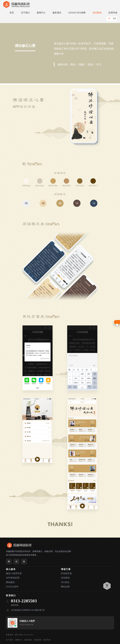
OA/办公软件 (12, 587)
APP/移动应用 (13, 578)
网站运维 (65, 587)
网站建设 (10, 582)
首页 (12, 13)
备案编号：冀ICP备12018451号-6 (20, 635)
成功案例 (97, 13)
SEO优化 (65, 582)
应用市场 (113, 13)
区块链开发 (66, 573)
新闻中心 (41, 13)
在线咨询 (117, 322)
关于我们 (25, 13)
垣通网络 (16, 4)
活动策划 (65, 578)
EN (115, 19)
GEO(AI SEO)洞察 (77, 13)
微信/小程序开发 (14, 573)
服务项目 (57, 13)
